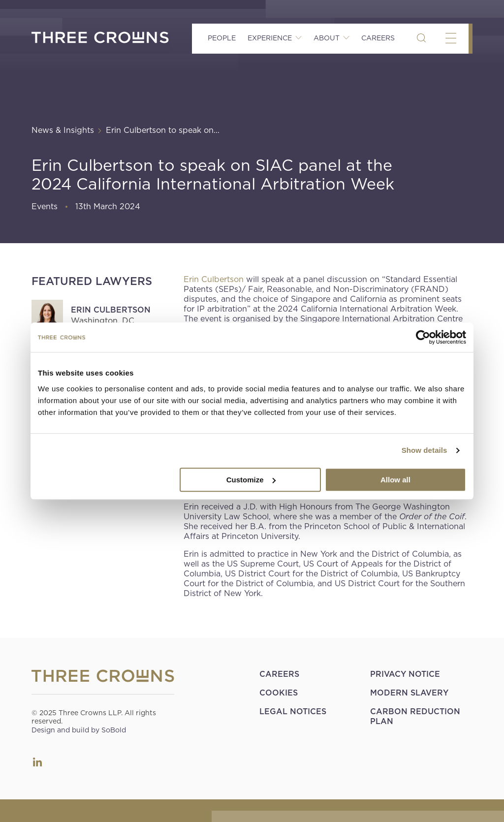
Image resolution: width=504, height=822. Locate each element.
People (222, 38)
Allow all (395, 480)
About (327, 38)
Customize (251, 480)
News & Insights (63, 130)
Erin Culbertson (111, 310)
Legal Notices (293, 711)
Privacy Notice (405, 674)
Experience (270, 38)
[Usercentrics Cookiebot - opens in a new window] (423, 337)
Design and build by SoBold (79, 730)
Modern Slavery (409, 693)
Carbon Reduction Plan (415, 716)
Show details (425, 450)
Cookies (279, 693)
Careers (378, 38)
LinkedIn (37, 762)
